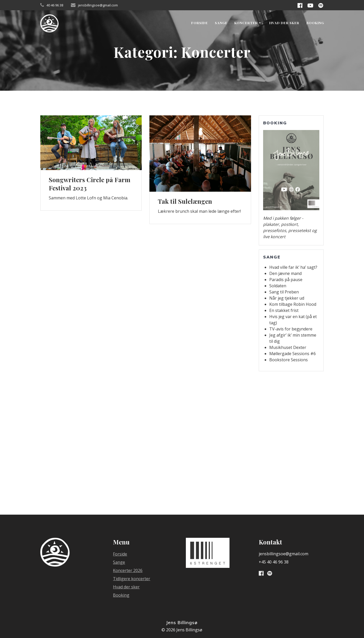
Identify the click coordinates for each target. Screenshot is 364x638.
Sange (221, 23)
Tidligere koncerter (132, 579)
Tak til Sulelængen (185, 201)
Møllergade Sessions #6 (293, 354)
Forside (200, 23)
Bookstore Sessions (289, 360)
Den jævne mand (285, 273)
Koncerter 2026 (128, 570)
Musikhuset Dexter (288, 347)
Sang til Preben (284, 292)
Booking (315, 23)
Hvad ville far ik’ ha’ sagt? (293, 267)
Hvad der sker (284, 23)
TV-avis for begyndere (291, 329)
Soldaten (278, 286)
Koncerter (246, 23)
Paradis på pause (286, 280)
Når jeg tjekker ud (287, 298)
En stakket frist (284, 310)
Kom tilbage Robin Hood (293, 304)
